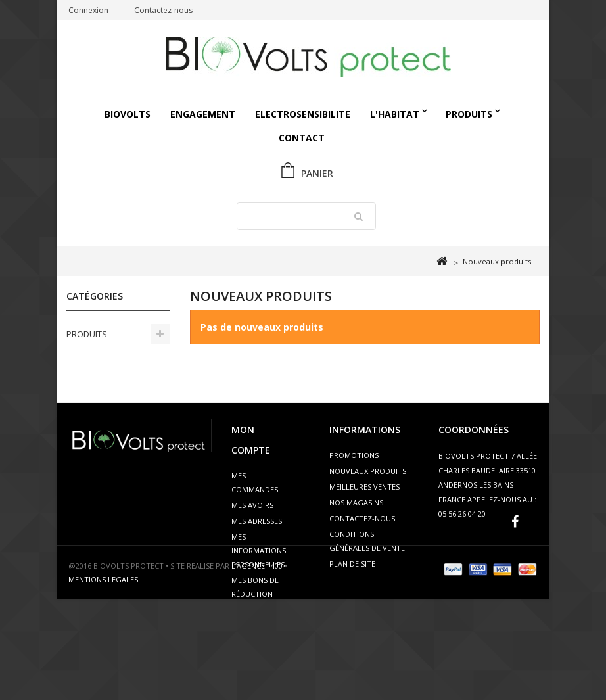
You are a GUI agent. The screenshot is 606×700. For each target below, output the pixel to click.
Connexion (88, 10)
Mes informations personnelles (259, 550)
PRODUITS (469, 114)
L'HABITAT (395, 114)
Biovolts (128, 114)
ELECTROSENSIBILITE (303, 114)
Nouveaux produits (368, 471)
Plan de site (352, 564)
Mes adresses (257, 521)
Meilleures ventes (364, 487)
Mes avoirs (252, 505)
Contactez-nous (163, 10)
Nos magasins (356, 502)
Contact (302, 138)
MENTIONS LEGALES (103, 680)
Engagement (203, 114)
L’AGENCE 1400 (257, 666)
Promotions (354, 455)
